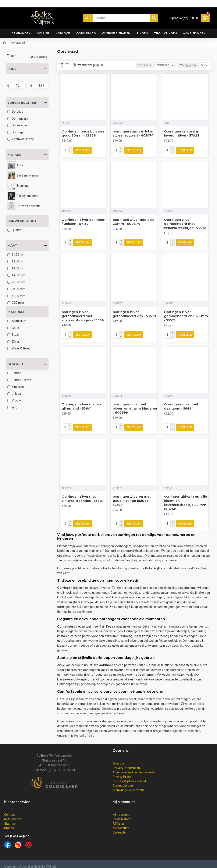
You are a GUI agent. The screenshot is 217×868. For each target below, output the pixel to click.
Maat (12, 245)
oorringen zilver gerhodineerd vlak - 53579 (134, 312)
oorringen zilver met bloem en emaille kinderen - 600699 (135, 406)
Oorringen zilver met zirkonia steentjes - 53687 (83, 495)
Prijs (12, 69)
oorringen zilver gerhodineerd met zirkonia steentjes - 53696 (83, 314)
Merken (14, 155)
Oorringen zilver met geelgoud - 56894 (181, 404)
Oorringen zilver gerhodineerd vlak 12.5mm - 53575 (186, 314)
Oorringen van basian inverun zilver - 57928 (182, 133)
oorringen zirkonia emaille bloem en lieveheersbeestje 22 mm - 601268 (186, 499)
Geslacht (16, 364)
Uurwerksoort (22, 221)
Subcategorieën (22, 103)
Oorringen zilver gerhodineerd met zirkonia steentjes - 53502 (185, 223)
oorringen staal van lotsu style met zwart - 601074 (133, 133)
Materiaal (17, 312)
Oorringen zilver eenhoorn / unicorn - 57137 (83, 221)
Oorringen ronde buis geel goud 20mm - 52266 (83, 133)
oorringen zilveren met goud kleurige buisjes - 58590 (132, 497)
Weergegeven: (189, 65)
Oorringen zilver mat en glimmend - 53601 (81, 404)
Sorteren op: (138, 65)
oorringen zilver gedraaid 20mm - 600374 (134, 221)
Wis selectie (40, 57)
